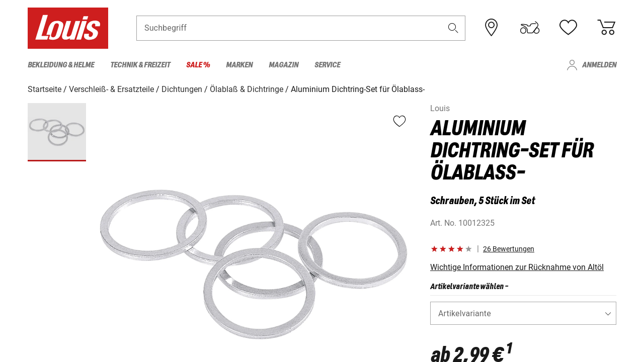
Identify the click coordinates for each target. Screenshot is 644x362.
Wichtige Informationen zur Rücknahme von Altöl (517, 267)
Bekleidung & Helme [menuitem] (61, 65)
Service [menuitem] (327, 65)
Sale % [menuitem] (198, 65)
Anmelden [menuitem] (599, 65)
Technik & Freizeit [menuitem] (140, 65)
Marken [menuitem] (239, 65)
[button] (453, 28)
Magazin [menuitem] (284, 65)
